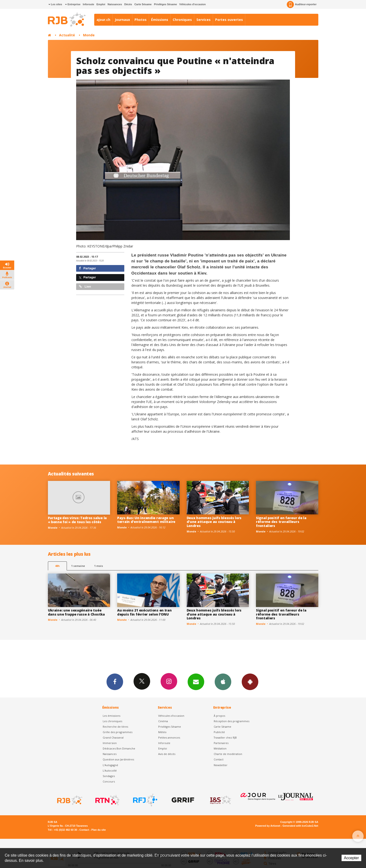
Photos (141, 20)
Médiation (220, 748)
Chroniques (182, 20)
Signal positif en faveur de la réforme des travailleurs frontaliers (281, 522)
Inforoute (88, 4)
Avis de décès (167, 754)
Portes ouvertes (229, 20)
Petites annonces (169, 738)
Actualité (67, 35)
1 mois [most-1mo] (99, 566)
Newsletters (196, 682)
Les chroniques (112, 721)
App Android (250, 682)
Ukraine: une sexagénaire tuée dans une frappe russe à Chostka (76, 612)
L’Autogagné (110, 765)
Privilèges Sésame (165, 4)
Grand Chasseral (113, 738)
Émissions (160, 20)
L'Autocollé (110, 771)
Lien (85, 287)
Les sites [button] (55, 4)
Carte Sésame (143, 4)
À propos (219, 716)
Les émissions (111, 716)
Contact (219, 759)
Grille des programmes (118, 732)
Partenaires (221, 743)
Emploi (101, 4)
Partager (87, 268)
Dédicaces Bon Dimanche (119, 748)
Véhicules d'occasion (192, 4)
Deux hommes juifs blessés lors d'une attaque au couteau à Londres (214, 522)
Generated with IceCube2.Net (300, 826)
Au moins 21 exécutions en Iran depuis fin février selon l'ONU (144, 612)
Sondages (109, 776)
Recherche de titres (115, 727)
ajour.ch (103, 20)
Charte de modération (228, 754)
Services (204, 20)
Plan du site (99, 830)
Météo (162, 732)
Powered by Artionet (268, 826)
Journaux (122, 20)
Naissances (115, 4)
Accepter (351, 858)
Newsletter (221, 765)
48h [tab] (57, 566)
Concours (109, 781)
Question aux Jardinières (118, 759)
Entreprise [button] (73, 4)
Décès (128, 4)
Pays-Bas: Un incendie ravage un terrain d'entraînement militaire (146, 520)
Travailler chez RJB (225, 738)
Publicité (219, 732)
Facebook (115, 682)
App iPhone (223, 682)
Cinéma (163, 721)
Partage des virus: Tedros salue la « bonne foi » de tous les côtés (77, 520)
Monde (89, 35)
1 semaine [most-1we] (78, 566)
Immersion (110, 743)
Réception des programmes (232, 721)
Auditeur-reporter (302, 5)
